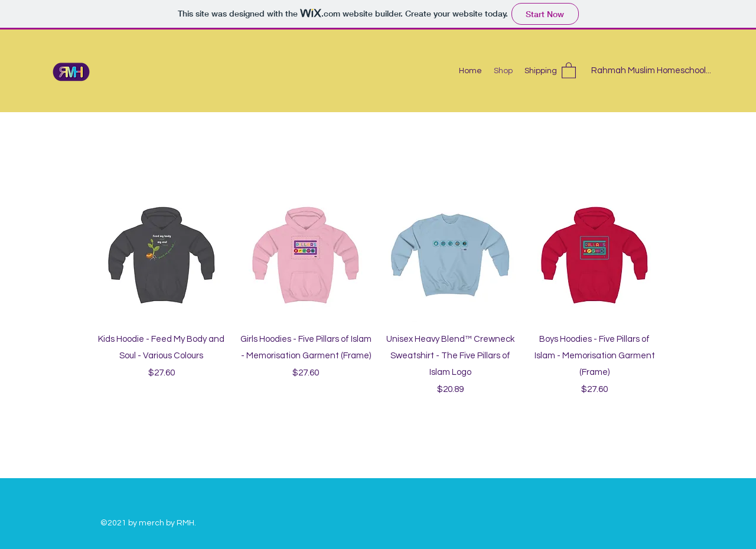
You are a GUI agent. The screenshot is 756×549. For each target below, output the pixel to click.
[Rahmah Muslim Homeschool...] (651, 71)
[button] (569, 70)
